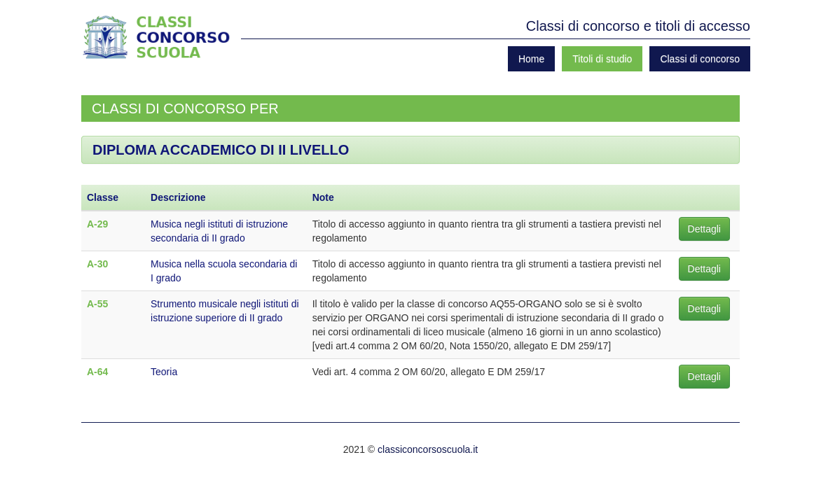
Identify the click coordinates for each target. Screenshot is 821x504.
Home (531, 59)
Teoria (164, 372)
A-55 (97, 304)
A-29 (97, 224)
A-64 (97, 372)
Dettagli (704, 229)
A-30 (97, 264)
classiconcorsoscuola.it (428, 449)
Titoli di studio (602, 59)
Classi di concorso (700, 59)
